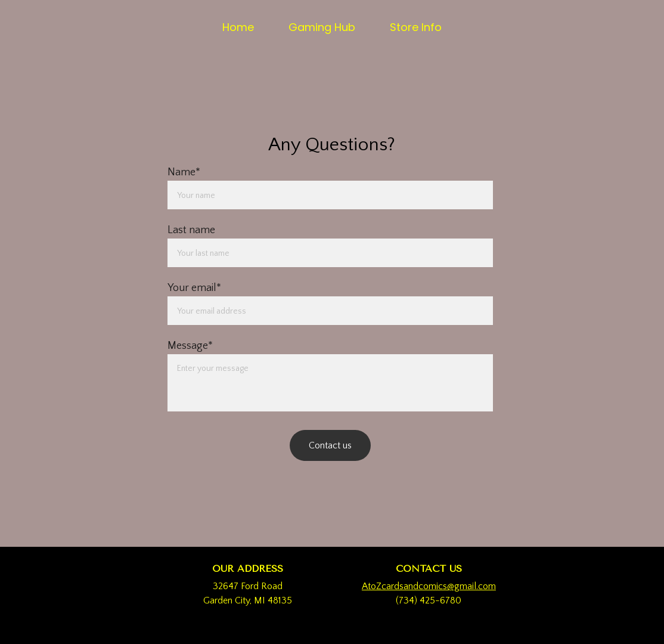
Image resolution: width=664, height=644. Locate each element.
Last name (191, 230)
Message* (190, 346)
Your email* (194, 288)
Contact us (330, 445)
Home (238, 27)
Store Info (416, 27)
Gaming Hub (322, 27)
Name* (184, 172)
